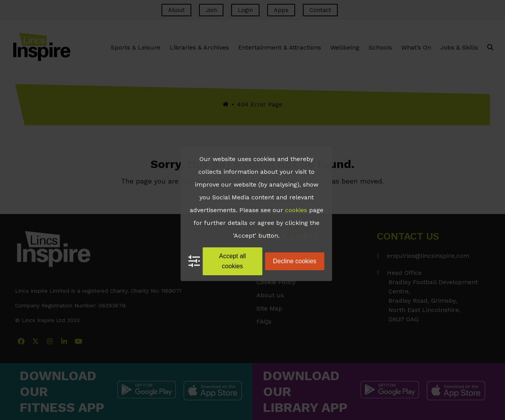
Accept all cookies (233, 261)
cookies (296, 210)
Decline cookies (295, 261)
